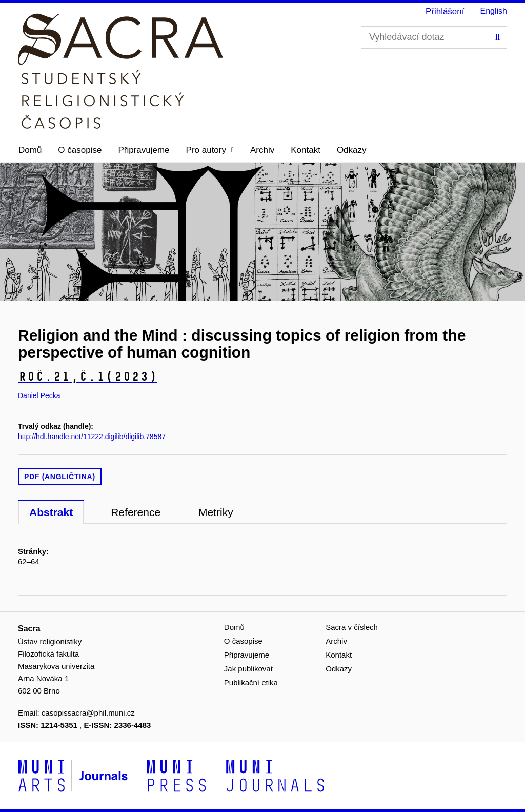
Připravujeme (144, 150)
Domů (30, 150)
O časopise (80, 150)
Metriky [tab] (216, 512)
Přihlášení (445, 12)
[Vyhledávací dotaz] (434, 37)
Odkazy (352, 150)
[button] (210, 150)
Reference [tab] (136, 512)
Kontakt (306, 150)
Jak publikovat (248, 669)
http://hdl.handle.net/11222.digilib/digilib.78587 (92, 437)
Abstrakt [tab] (51, 512)
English (494, 11)
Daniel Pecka (39, 395)
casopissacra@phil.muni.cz (88, 713)
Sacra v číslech (352, 627)
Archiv (262, 150)
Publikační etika (251, 682)
